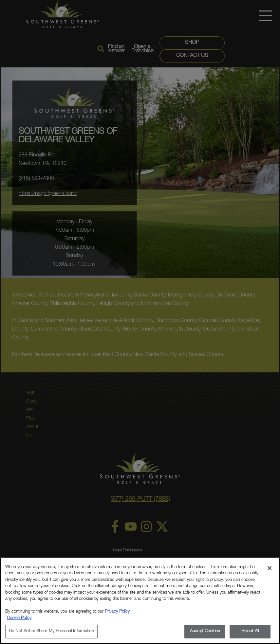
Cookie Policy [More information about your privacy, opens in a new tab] (19, 618)
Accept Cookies (205, 631)
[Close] (270, 568)
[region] (140, 601)
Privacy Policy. (118, 612)
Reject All (250, 631)
